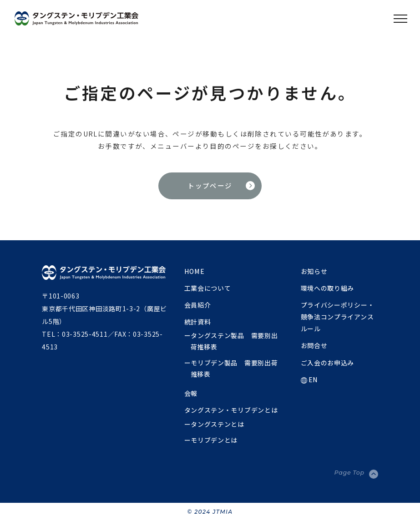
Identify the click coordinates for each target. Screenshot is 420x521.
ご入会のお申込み (328, 363)
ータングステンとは (214, 424)
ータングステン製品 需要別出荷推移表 (231, 341)
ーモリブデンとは (211, 440)
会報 (191, 393)
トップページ (210, 185)
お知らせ (314, 271)
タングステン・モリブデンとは (231, 410)
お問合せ (314, 345)
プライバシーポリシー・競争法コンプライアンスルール (338, 317)
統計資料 (198, 322)
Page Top (349, 473)
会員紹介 (198, 305)
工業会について (208, 288)
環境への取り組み (328, 288)
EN (309, 379)
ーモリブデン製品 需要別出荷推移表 (231, 368)
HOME (195, 271)
